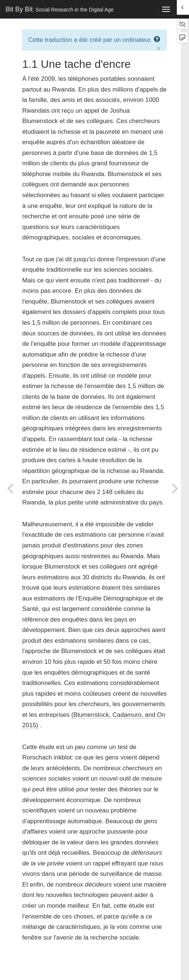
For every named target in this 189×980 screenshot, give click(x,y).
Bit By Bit (60, 9)
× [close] (159, 48)
